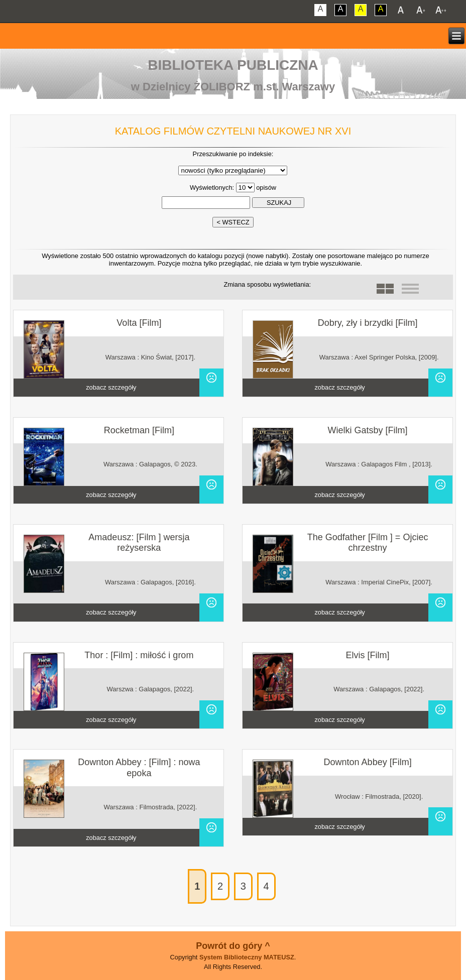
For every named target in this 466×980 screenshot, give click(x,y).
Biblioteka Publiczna (233, 65)
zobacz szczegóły (111, 387)
